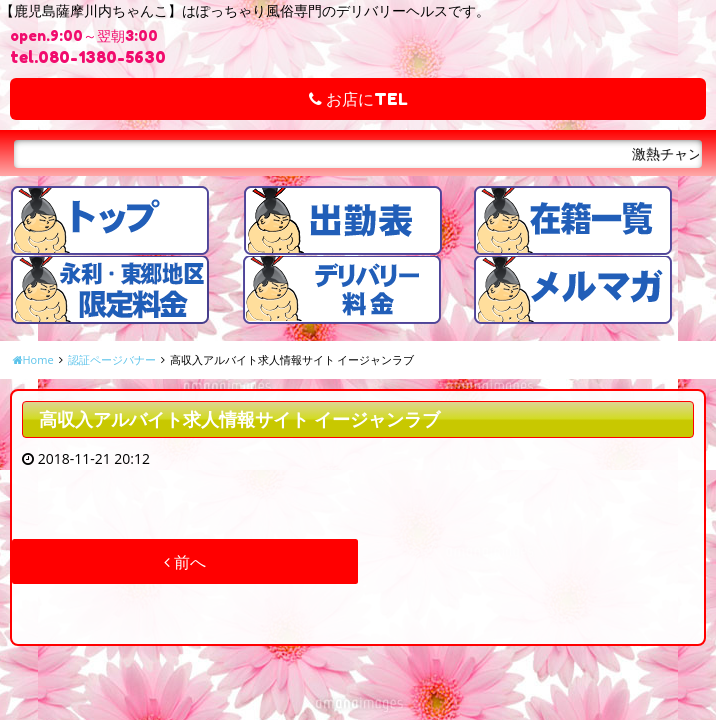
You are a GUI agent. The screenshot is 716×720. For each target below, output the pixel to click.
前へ (185, 562)
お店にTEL (358, 99)
